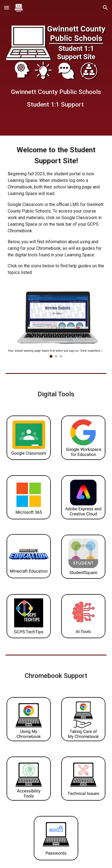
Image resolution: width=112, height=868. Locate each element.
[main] (56, 97)
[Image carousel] (56, 325)
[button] (7, 8)
